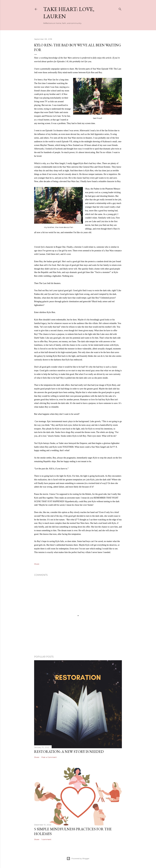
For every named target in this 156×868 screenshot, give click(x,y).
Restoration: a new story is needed (69, 752)
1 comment (46, 839)
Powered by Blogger (78, 859)
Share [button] (37, 564)
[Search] (120, 8)
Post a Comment (49, 757)
